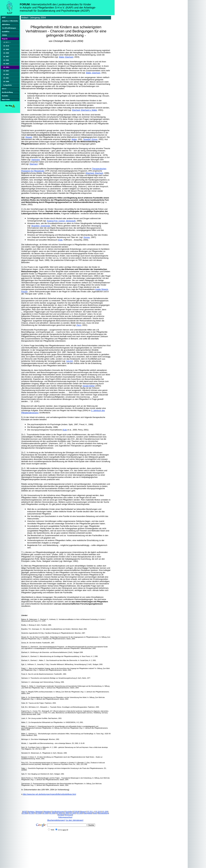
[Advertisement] (58, 857)
